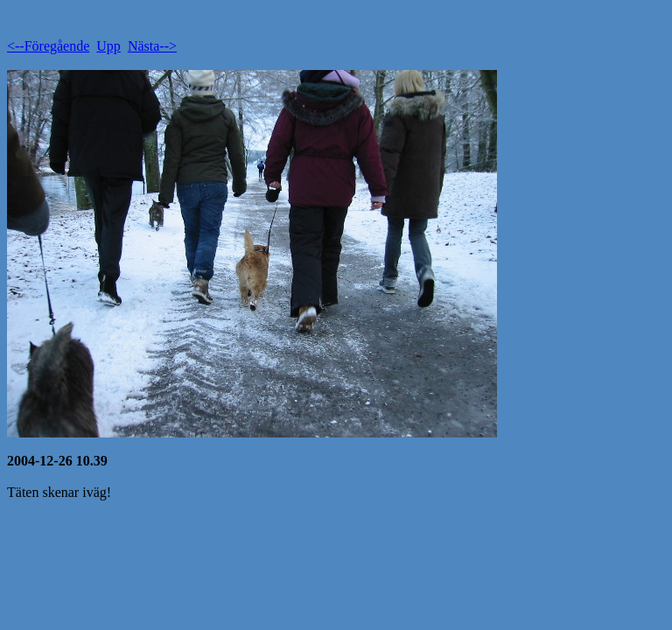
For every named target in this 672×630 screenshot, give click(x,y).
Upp (108, 46)
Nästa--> (152, 46)
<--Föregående (48, 46)
